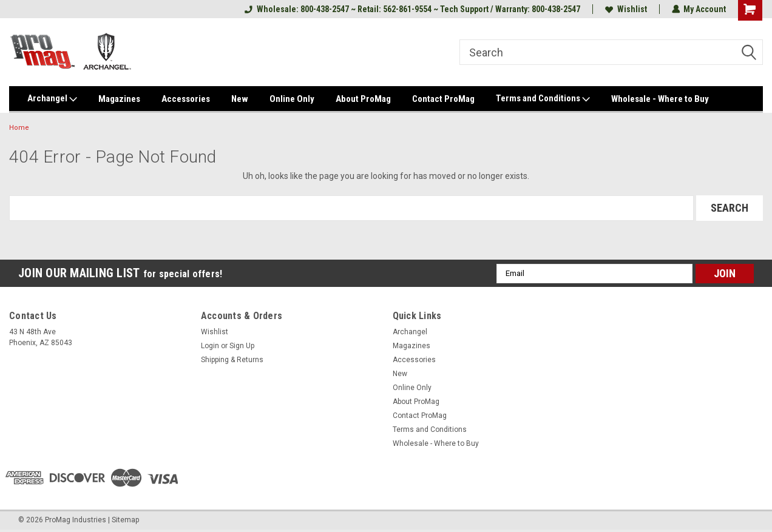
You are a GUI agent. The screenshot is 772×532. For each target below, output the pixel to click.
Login (210, 346)
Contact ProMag (443, 99)
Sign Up (242, 346)
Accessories (186, 99)
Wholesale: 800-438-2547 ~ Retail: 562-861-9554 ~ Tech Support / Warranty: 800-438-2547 (412, 9)
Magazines (119, 99)
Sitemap (125, 520)
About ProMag (363, 99)
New (240, 99)
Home (19, 128)
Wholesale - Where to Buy (660, 99)
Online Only (292, 99)
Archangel (52, 99)
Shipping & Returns (232, 360)
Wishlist (625, 9)
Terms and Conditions (543, 99)
